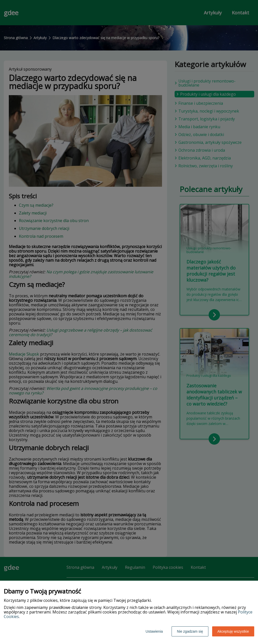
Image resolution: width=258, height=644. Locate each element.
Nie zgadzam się (190, 631)
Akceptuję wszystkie (233, 631)
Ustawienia (154, 631)
